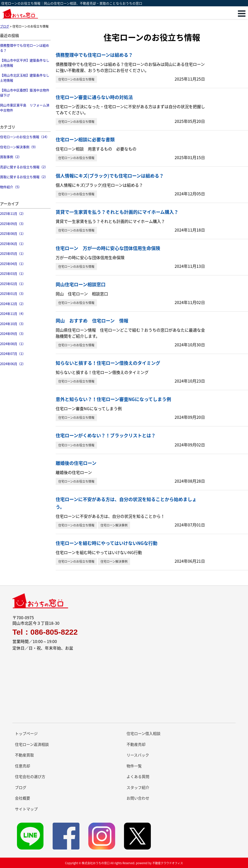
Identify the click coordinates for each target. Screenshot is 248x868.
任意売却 (23, 766)
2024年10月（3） (13, 324)
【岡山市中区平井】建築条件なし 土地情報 (25, 63)
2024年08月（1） (13, 344)
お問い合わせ (138, 798)
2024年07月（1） (13, 354)
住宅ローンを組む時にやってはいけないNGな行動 (107, 543)
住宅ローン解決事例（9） (19, 147)
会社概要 (23, 798)
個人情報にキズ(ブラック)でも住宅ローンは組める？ (110, 176)
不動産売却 (136, 744)
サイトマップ (26, 809)
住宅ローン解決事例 (114, 525)
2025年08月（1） (13, 233)
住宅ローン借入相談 (143, 733)
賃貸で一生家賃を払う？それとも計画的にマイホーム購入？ (117, 212)
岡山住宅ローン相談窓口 (81, 284)
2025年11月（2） (13, 213)
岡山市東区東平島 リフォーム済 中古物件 (25, 108)
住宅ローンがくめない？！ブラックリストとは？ (106, 435)
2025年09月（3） (13, 224)
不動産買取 (24, 755)
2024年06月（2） (13, 364)
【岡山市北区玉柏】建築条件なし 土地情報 (25, 78)
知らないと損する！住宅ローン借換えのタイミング (108, 363)
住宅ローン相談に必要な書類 (85, 139)
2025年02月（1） (13, 284)
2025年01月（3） (13, 294)
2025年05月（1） (13, 253)
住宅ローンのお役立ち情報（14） (25, 137)
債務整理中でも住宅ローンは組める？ (25, 48)
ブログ (21, 787)
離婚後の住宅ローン (76, 463)
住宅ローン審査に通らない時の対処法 (94, 97)
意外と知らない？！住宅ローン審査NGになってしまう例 (113, 399)
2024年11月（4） (13, 314)
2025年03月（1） (13, 273)
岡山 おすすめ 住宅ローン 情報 (92, 321)
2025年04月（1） (13, 264)
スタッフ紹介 (138, 787)
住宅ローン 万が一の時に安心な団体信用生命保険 (108, 248)
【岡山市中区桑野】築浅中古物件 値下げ (25, 93)
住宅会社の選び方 (30, 777)
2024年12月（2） (13, 304)
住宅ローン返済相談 (32, 744)
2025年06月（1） (13, 244)
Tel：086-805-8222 (45, 632)
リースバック (138, 755)
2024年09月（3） (13, 334)
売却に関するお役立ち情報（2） (24, 167)
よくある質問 (138, 777)
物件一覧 (134, 766)
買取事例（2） (11, 157)
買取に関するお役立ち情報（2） (24, 177)
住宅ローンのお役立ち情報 (76, 79)
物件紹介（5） (11, 187)
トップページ (26, 733)
